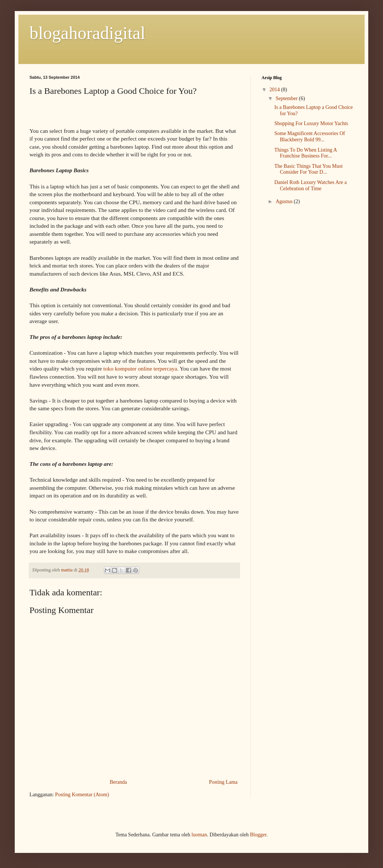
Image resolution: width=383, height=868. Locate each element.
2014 (275, 90)
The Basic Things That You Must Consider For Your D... (308, 169)
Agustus (284, 201)
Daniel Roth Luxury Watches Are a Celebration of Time (311, 185)
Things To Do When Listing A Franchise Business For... (305, 153)
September (287, 98)
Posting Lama (223, 782)
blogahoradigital (87, 33)
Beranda (118, 782)
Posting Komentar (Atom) (82, 795)
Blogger (258, 835)
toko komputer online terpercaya (140, 369)
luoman (199, 835)
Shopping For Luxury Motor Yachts (311, 123)
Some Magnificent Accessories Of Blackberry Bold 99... (310, 137)
